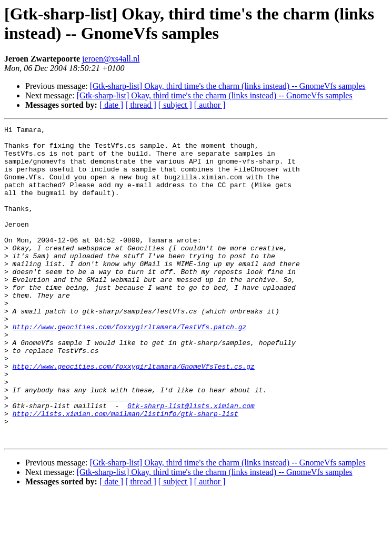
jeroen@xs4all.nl (111, 59)
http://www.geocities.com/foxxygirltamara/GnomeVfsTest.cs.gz (134, 415)
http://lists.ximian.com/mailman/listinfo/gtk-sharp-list (125, 472)
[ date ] (111, 105)
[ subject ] (175, 105)
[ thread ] (141, 105)
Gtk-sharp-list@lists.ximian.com (191, 462)
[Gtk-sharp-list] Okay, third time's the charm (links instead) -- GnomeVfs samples (228, 86)
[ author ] (210, 105)
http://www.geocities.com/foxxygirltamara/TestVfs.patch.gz (130, 368)
